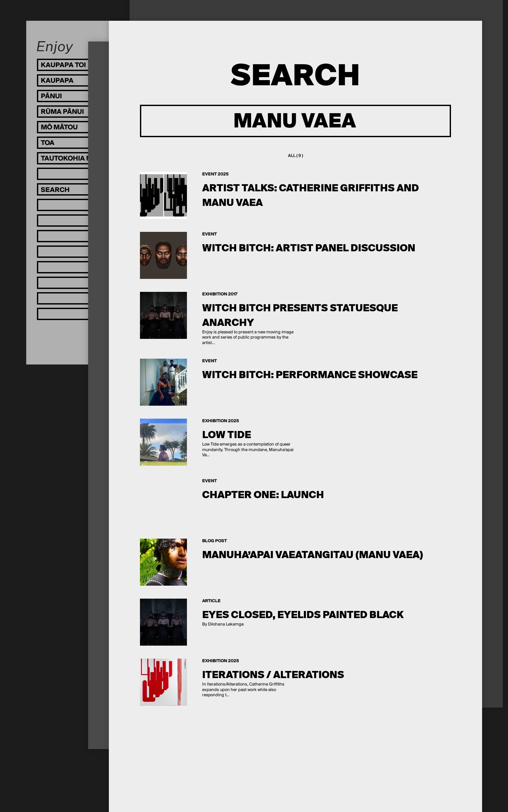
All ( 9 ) (295, 156)
